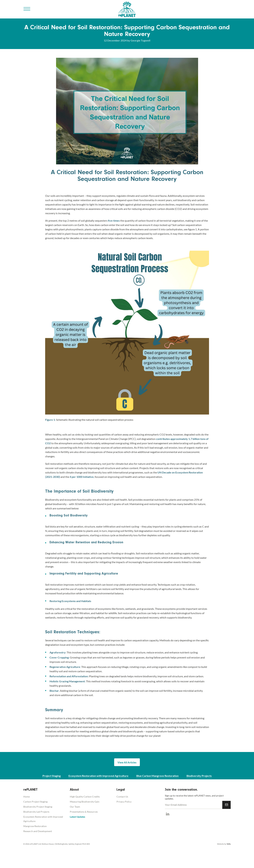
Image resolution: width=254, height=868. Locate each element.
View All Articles (127, 762)
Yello (229, 844)
